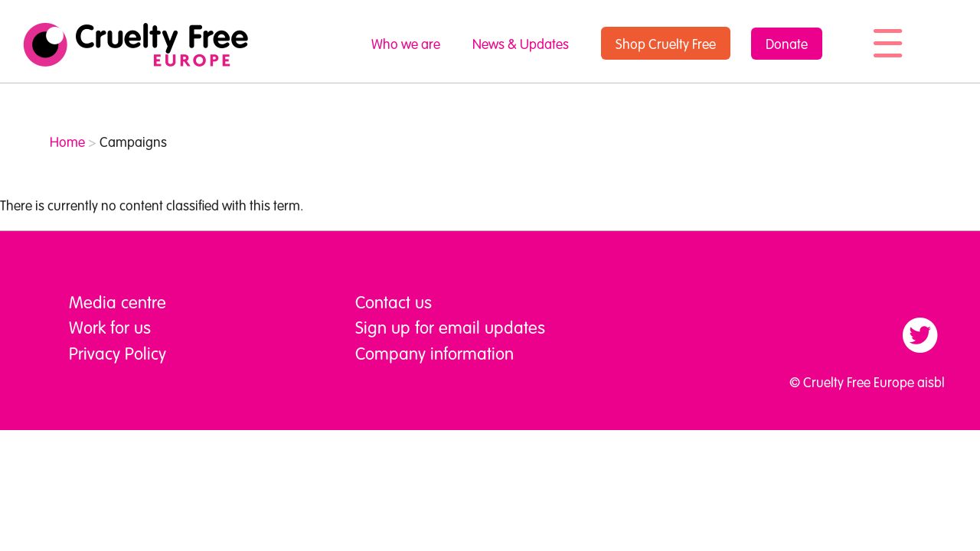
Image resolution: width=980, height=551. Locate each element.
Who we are (406, 44)
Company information (434, 353)
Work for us (110, 327)
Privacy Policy (118, 353)
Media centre (118, 302)
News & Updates (521, 44)
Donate (787, 44)
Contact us (394, 302)
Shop (666, 44)
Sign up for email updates (450, 327)
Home (67, 142)
